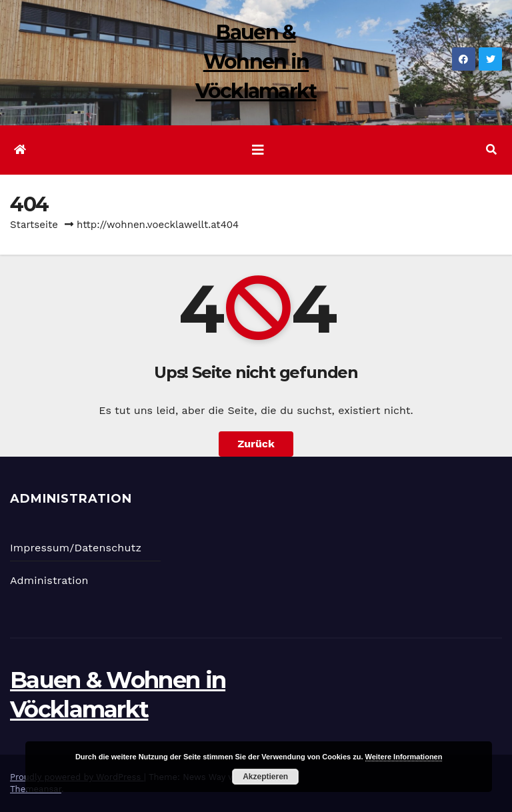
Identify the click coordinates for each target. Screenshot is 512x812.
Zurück (256, 444)
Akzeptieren (265, 777)
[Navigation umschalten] (258, 150)
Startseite (34, 225)
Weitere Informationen (404, 757)
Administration (49, 580)
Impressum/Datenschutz (76, 548)
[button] (491, 150)
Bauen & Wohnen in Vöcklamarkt (256, 62)
